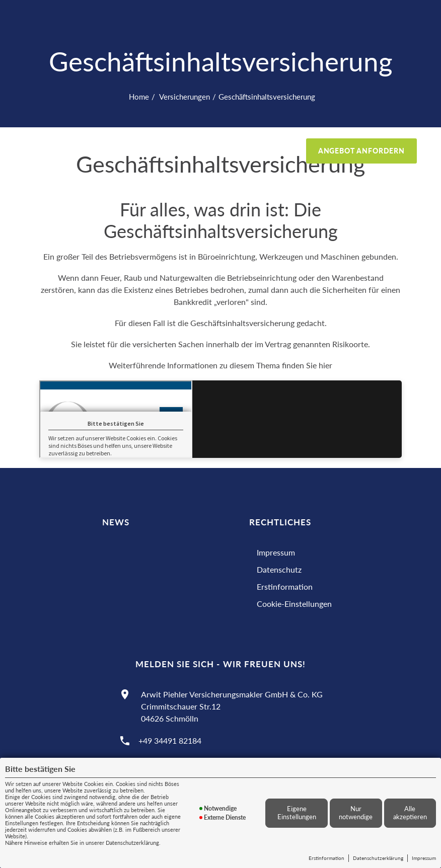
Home (139, 97)
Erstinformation (326, 858)
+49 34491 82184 (170, 740)
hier (325, 365)
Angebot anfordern (361, 151)
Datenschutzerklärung (378, 858)
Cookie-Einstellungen (294, 604)
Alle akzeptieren (410, 813)
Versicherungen (184, 97)
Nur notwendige (356, 813)
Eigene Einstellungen (297, 813)
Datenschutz (279, 569)
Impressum (424, 858)
